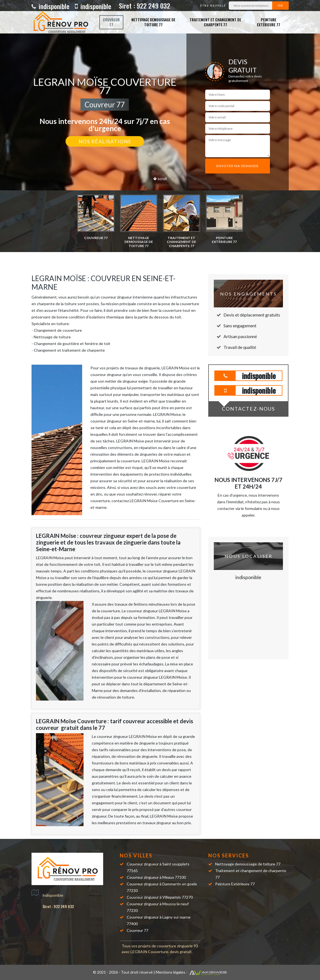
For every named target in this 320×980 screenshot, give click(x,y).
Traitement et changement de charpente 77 (215, 22)
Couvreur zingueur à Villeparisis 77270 (160, 897)
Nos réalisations (105, 141)
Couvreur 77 (111, 22)
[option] (96, 217)
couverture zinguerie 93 (177, 946)
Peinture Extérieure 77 (269, 22)
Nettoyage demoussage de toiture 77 (153, 22)
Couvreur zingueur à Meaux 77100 (156, 877)
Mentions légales (171, 972)
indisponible (50, 6)
